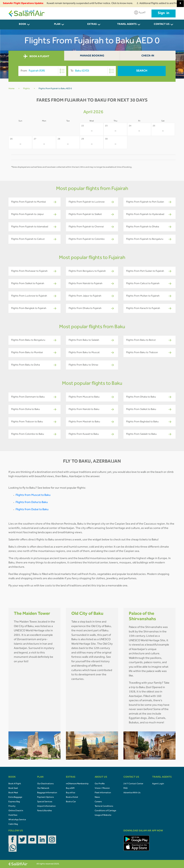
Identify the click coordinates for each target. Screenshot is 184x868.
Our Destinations (45, 784)
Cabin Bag (13, 824)
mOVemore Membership (77, 784)
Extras (92, 24)
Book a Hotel (72, 797)
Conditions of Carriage (105, 811)
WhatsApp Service (17, 820)
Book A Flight (15, 784)
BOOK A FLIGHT (36, 56)
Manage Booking (92, 56)
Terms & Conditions (104, 806)
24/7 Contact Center (133, 784)
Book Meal (13, 793)
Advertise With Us (132, 793)
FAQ (125, 788)
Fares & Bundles (45, 811)
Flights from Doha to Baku (32, 502)
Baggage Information (47, 793)
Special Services (45, 802)
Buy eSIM (70, 788)
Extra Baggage (15, 797)
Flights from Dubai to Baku (32, 510)
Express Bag (14, 802)
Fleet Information (103, 793)
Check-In (148, 56)
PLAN (57, 24)
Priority (12, 806)
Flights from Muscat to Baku (33, 495)
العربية (140, 12)
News (97, 797)
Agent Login (158, 784)
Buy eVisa (71, 793)
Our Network (43, 788)
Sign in (164, 13)
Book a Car (71, 802)
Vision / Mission (102, 788)
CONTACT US (162, 24)
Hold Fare (13, 815)
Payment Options (46, 797)
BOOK (22, 24)
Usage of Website (103, 815)
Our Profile (100, 784)
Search (142, 71)
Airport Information (46, 806)
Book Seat (13, 788)
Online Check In (16, 811)
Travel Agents (127, 24)
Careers (98, 802)
